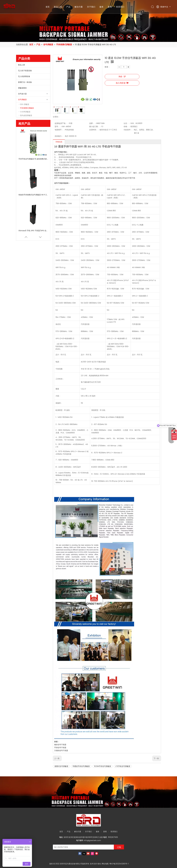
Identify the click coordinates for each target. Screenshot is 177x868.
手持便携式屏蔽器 (27, 108)
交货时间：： (94, 130)
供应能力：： (60, 136)
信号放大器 (22, 94)
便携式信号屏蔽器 (61, 766)
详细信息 (59, 142)
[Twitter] (84, 854)
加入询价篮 (122, 83)
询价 (122, 77)
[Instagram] (92, 854)
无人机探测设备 (24, 76)
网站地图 (105, 864)
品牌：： (93, 123)
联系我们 (120, 7)
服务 (102, 7)
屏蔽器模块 (22, 88)
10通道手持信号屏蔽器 (81, 766)
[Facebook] (80, 854)
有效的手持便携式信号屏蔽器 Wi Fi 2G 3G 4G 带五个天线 (33, 195)
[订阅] (119, 847)
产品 (68, 7)
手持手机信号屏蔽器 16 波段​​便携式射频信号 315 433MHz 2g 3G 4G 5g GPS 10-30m (33, 159)
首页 (48, 7)
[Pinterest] (97, 854)
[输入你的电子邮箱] (83, 847)
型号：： (58, 126)
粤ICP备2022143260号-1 (119, 864)
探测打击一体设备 (25, 82)
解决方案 (79, 7)
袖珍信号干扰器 (60, 745)
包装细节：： (60, 130)
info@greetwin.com (92, 840)
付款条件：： (129, 130)
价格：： (127, 126)
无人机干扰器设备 (25, 71)
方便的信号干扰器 (61, 750)
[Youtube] (88, 854)
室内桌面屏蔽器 (26, 115)
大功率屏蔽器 (25, 112)
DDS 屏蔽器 (25, 104)
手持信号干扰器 (60, 748)
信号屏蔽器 (22, 100)
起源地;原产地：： (62, 123)
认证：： (127, 123)
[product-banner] (88, 792)
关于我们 (91, 7)
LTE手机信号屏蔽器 (123, 766)
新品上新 (58, 7)
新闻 (110, 7)
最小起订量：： (95, 126)
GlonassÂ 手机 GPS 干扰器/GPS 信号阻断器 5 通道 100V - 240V (33, 231)
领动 (99, 864)
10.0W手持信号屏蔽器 (103, 766)
